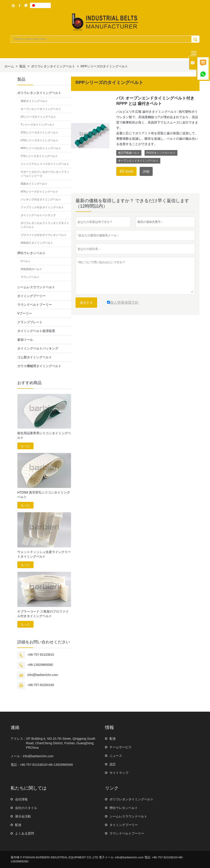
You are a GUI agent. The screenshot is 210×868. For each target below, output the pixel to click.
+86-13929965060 (40, 665)
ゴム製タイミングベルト (35, 357)
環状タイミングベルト (34, 101)
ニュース (116, 756)
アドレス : (18, 739)
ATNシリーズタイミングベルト (39, 192)
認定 (113, 764)
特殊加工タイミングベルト (37, 243)
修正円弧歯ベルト (129, 153)
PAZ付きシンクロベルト (161, 153)
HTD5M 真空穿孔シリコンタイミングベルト (44, 495)
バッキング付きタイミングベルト (41, 199)
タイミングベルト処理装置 (36, 331)
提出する (86, 303)
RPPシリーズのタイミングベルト (41, 148)
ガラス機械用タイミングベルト (39, 366)
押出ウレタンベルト (31, 253)
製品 (22, 66)
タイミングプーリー (31, 296)
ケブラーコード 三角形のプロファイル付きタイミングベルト (43, 614)
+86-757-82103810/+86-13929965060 (46, 765)
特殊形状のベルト (31, 269)
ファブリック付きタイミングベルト (42, 207)
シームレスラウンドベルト (36, 287)
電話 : (15, 765)
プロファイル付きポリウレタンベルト (44, 235)
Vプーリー (25, 313)
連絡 (15, 727)
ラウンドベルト (30, 277)
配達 (113, 739)
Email (126, 171)
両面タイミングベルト (34, 184)
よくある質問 (25, 833)
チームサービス (121, 747)
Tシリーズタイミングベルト (38, 125)
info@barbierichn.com (43, 675)
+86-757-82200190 (41, 685)
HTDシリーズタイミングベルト (40, 140)
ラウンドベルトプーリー (35, 305)
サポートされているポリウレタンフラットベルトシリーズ (45, 174)
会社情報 (21, 799)
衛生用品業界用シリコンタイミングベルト (44, 435)
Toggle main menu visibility (194, 51)
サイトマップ (119, 773)
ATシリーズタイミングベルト (38, 117)
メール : (16, 756)
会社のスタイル (26, 808)
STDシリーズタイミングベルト (40, 133)
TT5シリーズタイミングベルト (39, 156)
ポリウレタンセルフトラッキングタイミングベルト (45, 225)
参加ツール (25, 340)
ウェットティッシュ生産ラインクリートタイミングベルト (44, 554)
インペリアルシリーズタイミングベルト (45, 164)
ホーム (9, 66)
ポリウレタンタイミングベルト (53, 66)
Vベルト (26, 261)
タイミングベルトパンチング (38, 215)
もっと (25, 446)
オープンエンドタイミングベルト (138, 161)
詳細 (146, 171)
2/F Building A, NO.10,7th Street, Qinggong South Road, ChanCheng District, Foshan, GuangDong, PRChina (60, 743)
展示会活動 (23, 816)
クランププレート (30, 322)
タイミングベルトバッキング (38, 348)
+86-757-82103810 (41, 655)
